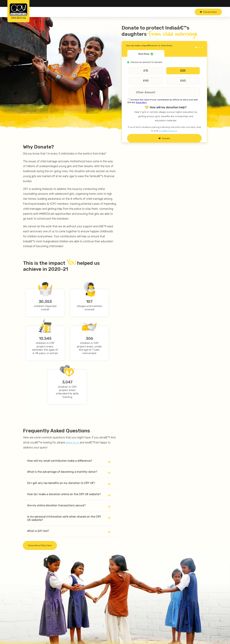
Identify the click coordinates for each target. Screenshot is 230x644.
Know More (141, 102)
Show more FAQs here (40, 545)
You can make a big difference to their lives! (149, 46)
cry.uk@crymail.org (168, 131)
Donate (164, 138)
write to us (72, 442)
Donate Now (208, 12)
